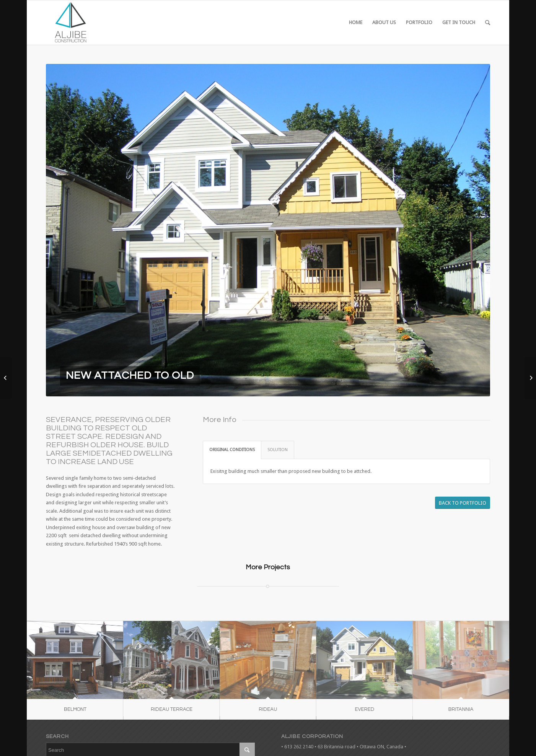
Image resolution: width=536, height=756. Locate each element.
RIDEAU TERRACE (167, 709)
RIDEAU (260, 709)
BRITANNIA (445, 709)
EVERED (353, 709)
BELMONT (75, 709)
